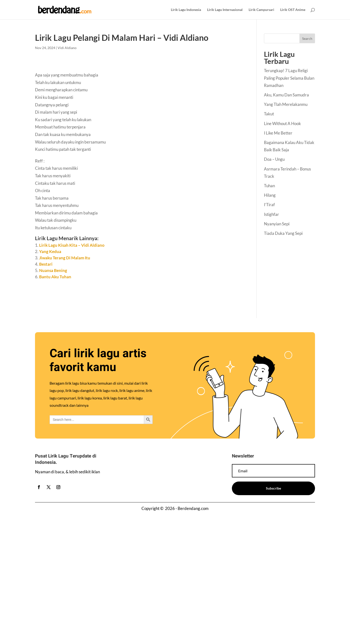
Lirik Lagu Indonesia (186, 10)
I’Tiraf (269, 205)
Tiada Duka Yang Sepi (283, 233)
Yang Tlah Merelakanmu (286, 104)
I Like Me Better (278, 133)
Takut (269, 114)
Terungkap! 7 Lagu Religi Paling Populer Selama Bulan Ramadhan (289, 78)
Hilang (270, 195)
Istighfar (271, 214)
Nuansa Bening (53, 270)
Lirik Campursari (261, 10)
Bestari (46, 264)
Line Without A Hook (282, 123)
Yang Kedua (50, 251)
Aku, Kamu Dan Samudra (286, 95)
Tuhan (269, 186)
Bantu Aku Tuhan (55, 277)
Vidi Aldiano (67, 48)
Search (307, 38)
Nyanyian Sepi (277, 224)
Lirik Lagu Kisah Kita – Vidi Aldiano (72, 245)
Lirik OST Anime (293, 10)
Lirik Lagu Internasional (225, 10)
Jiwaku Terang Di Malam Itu (65, 258)
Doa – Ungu (274, 159)
